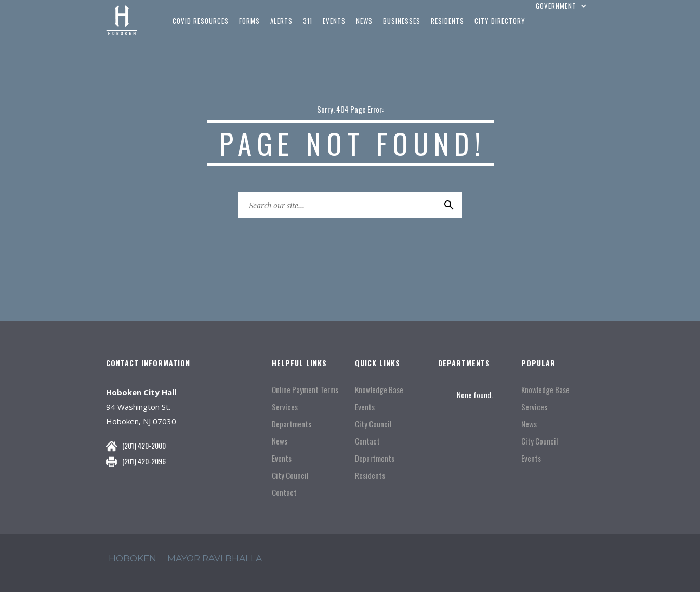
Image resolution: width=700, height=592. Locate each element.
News (280, 441)
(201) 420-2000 (144, 445)
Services (285, 407)
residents (447, 21)
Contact (284, 493)
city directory (500, 21)
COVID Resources (201, 21)
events (334, 21)
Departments (292, 424)
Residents (370, 475)
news (364, 21)
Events (282, 458)
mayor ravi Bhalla (215, 558)
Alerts (281, 21)
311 (308, 21)
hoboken (133, 558)
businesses (402, 21)
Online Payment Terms (305, 390)
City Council (290, 475)
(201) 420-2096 (144, 461)
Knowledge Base (379, 390)
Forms (249, 21)
